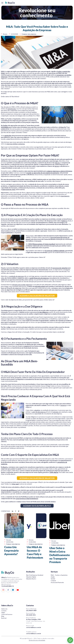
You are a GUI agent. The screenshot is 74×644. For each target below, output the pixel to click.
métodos (56, 412)
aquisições (8, 135)
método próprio (40, 286)
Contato (4, 611)
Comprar (53, 581)
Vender (53, 579)
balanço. (65, 221)
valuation (63, 405)
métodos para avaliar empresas (22, 285)
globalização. (12, 109)
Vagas (3, 613)
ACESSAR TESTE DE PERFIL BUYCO (37, 506)
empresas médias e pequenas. (16, 144)
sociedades (5, 127)
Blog (3, 616)
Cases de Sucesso (7, 614)
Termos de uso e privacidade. (37, 640)
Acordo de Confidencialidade (55, 251)
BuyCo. (5, 467)
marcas (57, 163)
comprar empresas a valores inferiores (59, 171)
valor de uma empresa (39, 412)
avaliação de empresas (17, 276)
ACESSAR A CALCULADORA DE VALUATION (37, 296)
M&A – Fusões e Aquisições (59, 575)
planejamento (65, 196)
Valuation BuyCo (31, 579)
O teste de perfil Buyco (9, 490)
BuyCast (4, 618)
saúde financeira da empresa (39, 278)
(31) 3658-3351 (31, 615)
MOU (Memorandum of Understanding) (42, 244)
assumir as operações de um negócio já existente (43, 173)
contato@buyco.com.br (34, 627)
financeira (29, 319)
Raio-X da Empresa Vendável (35, 575)
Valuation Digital (31, 577)
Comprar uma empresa (29, 34)
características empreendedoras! (27, 499)
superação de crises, (9, 189)
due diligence (44, 312)
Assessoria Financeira (57, 582)
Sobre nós (4, 609)
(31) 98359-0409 (31, 610)
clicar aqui (15, 484)
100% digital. (54, 472)
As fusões (4, 125)
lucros (57, 166)
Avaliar (53, 577)
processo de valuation (60, 268)
